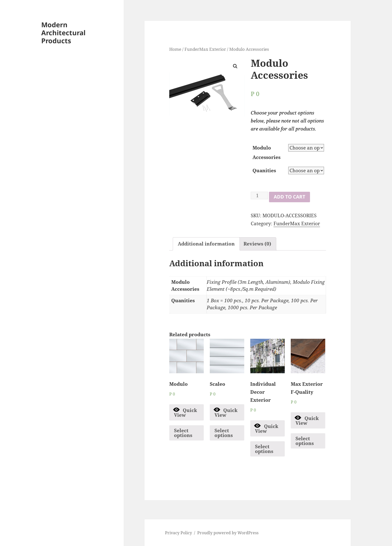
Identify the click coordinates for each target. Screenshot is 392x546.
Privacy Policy (178, 533)
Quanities (264, 170)
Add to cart (289, 197)
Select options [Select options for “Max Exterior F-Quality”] (305, 441)
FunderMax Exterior (205, 49)
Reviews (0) (257, 244)
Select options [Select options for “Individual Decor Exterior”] (264, 449)
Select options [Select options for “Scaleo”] (224, 433)
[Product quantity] (259, 195)
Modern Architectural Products (63, 33)
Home (175, 49)
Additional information (206, 244)
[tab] (206, 244)
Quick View (185, 412)
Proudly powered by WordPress (228, 533)
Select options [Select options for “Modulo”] (183, 433)
